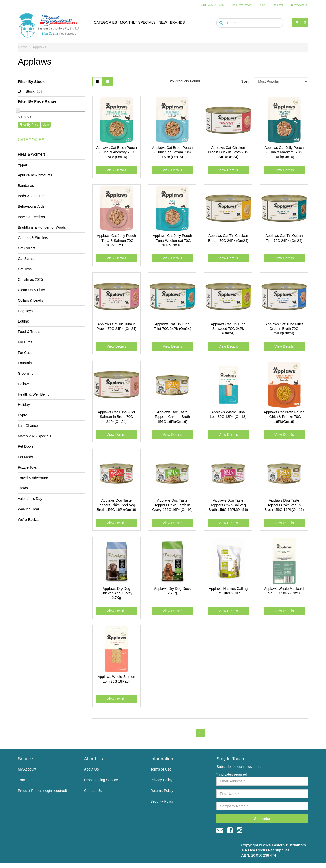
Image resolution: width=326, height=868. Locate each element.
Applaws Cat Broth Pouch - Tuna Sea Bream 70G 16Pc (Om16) (172, 152)
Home (23, 47)
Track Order (27, 780)
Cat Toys (25, 269)
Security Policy (162, 801)
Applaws (39, 47)
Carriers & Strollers (33, 238)
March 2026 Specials (35, 436)
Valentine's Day (30, 499)
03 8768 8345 (212, 5)
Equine (23, 321)
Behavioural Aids (31, 206)
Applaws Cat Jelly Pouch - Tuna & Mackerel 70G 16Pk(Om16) (284, 152)
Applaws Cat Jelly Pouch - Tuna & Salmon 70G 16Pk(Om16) (116, 240)
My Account (27, 769)
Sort (245, 81)
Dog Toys (25, 311)
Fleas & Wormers (32, 154)
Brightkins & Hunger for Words (42, 227)
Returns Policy (162, 791)
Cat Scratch (27, 259)
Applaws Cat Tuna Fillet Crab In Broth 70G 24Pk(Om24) (284, 329)
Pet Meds (25, 457)
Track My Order (241, 5)
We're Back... (28, 520)
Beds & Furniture (31, 196)
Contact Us (93, 791)
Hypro (23, 415)
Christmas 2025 (30, 279)
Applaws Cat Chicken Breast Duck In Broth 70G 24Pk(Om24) (228, 152)
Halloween (26, 384)
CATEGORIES (106, 22)
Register (278, 5)
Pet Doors (26, 446)
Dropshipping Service (101, 780)
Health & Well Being (34, 394)
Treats (23, 488)
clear (46, 125)
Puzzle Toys (27, 467)
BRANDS (177, 22)
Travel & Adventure (33, 478)
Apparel (24, 165)
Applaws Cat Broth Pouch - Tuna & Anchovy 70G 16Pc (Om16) (116, 152)
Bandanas (26, 186)
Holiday (24, 405)
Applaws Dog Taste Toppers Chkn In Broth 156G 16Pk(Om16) (172, 417)
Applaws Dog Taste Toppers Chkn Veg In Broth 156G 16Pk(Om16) (284, 505)
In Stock (32, 91)
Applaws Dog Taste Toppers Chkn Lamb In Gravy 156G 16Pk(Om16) (172, 505)
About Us (91, 769)
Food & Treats (29, 332)
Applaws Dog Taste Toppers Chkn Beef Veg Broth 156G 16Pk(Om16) (117, 505)
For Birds (25, 342)
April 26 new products (35, 175)
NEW (163, 22)
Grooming (26, 373)
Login (262, 5)
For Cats (25, 353)
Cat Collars (27, 248)
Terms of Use (161, 769)
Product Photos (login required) (43, 791)
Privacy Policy (161, 780)
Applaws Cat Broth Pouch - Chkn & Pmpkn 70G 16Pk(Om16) (284, 417)
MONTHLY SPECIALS (138, 22)
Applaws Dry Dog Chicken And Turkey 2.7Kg (117, 593)
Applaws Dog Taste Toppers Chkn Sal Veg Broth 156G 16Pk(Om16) (228, 505)
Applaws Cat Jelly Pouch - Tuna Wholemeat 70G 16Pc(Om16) (172, 240)
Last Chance (28, 426)
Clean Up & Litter (31, 290)
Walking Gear (29, 509)
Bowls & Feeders (31, 217)
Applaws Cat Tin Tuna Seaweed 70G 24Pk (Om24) (228, 329)
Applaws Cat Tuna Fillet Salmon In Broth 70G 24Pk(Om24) (117, 417)
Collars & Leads (30, 300)
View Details (117, 170)
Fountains (26, 363)
